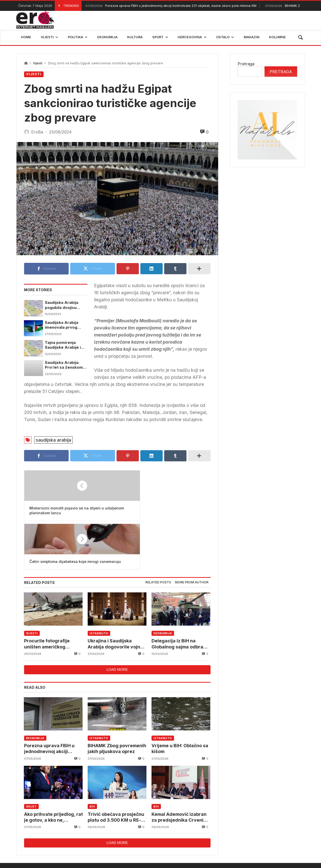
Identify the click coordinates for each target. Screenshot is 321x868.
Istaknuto (99, 586)
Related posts (158, 535)
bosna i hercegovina (258, 833)
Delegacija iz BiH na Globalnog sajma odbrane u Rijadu (174, 597)
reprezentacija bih (186, 833)
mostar (78, 833)
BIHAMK (221, 833)
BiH (92, 761)
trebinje (294, 833)
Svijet (31, 761)
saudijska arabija (53, 440)
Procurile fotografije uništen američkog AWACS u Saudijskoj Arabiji (48, 597)
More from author (192, 535)
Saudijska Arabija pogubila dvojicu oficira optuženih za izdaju (65, 305)
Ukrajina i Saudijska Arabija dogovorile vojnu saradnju (116, 597)
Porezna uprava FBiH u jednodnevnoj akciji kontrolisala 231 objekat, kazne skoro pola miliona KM (170, 6)
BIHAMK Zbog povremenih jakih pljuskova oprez (108, 702)
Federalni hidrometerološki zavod (127, 833)
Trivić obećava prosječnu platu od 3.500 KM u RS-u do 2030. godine (117, 772)
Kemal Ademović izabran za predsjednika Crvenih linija (180, 772)
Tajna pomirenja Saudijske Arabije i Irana (63, 346)
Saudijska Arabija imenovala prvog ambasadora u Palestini (62, 326)
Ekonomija (163, 586)
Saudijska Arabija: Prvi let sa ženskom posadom (64, 367)
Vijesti (38, 63)
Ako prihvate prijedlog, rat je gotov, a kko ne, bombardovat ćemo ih (51, 772)
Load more (117, 623)
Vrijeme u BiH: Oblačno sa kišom (178, 702)
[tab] (158, 535)
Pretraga (246, 64)
